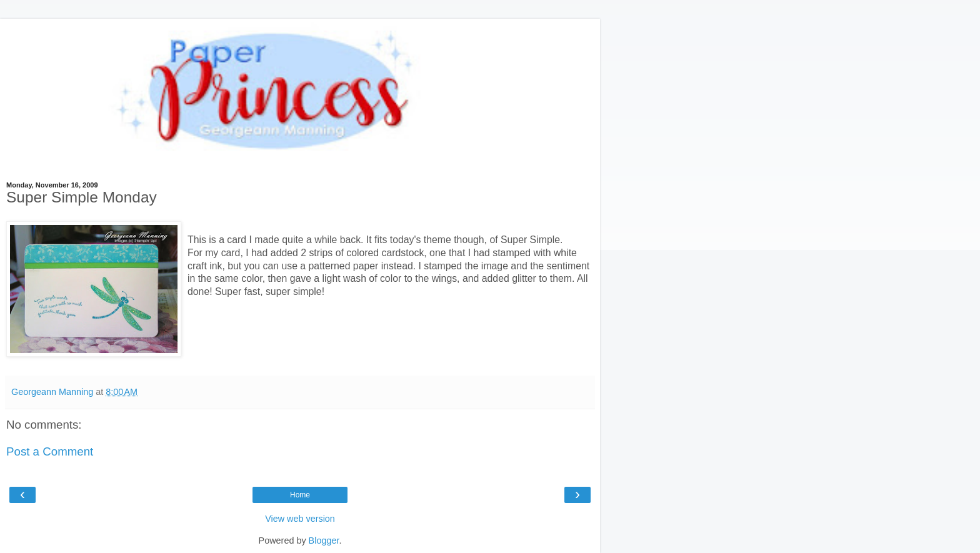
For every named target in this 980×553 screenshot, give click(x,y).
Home (300, 495)
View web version (300, 519)
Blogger (324, 541)
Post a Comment (50, 451)
